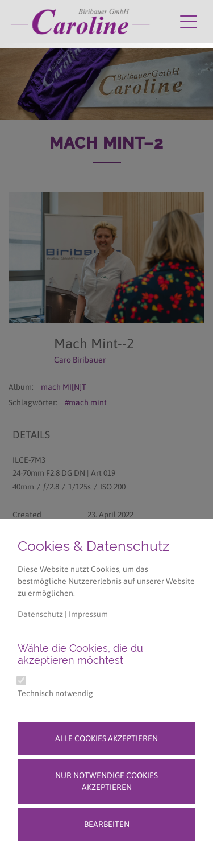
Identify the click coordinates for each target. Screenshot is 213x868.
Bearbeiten (107, 824)
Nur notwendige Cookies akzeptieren (106, 781)
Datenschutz (40, 614)
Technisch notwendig (55, 693)
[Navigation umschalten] (189, 21)
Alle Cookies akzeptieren (106, 738)
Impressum (88, 614)
